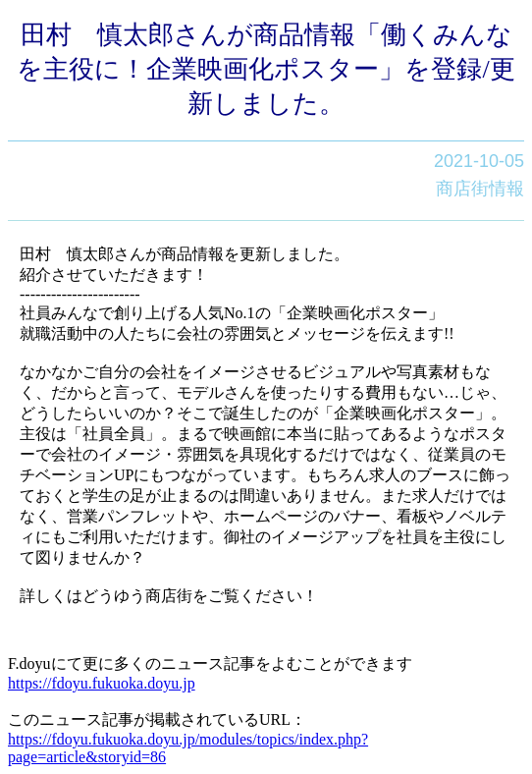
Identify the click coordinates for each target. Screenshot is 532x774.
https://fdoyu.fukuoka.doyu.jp (102, 683)
